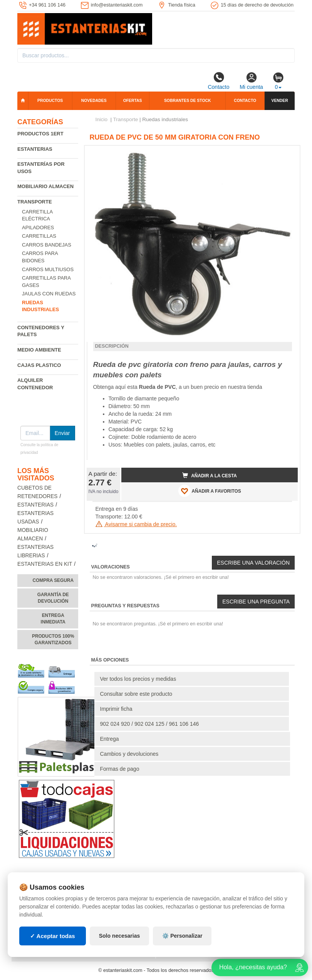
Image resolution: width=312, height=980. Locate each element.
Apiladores (38, 227)
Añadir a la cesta (210, 475)
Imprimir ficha (116, 709)
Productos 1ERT (40, 134)
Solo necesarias (120, 936)
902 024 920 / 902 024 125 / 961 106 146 (150, 724)
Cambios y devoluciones (129, 754)
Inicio (102, 119)
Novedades (94, 101)
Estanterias (35, 149)
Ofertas (133, 101)
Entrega (110, 739)
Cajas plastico (39, 365)
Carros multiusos (48, 269)
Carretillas (39, 236)
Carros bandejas (47, 245)
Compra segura (53, 580)
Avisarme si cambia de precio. (136, 524)
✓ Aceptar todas (53, 936)
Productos (50, 101)
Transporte (35, 202)
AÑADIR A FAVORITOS (210, 491)
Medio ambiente (39, 350)
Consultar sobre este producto (136, 694)
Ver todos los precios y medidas (138, 679)
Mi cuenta (251, 81)
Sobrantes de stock (188, 101)
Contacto (218, 81)
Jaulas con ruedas (49, 294)
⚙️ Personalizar (182, 936)
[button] (285, 155)
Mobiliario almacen (45, 186)
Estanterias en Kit (45, 564)
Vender (279, 101)
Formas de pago (120, 769)
